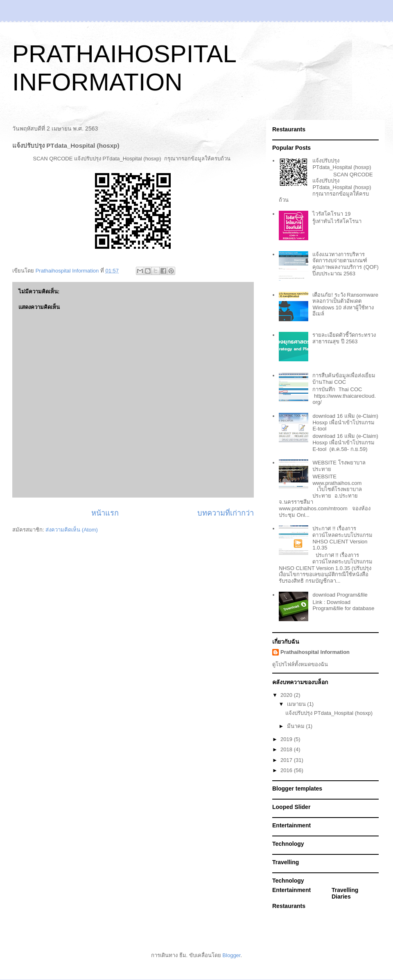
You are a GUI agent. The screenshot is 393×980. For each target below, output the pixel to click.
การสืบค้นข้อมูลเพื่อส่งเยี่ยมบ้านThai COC (344, 379)
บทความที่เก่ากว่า (226, 513)
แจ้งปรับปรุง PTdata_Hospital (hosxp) (342, 164)
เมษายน (297, 704)
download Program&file (340, 595)
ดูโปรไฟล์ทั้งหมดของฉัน (300, 664)
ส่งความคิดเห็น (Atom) (72, 530)
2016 (287, 770)
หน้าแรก (105, 513)
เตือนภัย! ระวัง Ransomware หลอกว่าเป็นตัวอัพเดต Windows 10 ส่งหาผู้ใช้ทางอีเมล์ (345, 304)
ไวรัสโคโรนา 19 (331, 214)
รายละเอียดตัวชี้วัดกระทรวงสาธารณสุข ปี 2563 (344, 338)
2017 (287, 760)
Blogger (231, 955)
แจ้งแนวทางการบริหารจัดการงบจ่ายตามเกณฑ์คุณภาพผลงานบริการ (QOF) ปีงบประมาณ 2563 (345, 264)
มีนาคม (297, 726)
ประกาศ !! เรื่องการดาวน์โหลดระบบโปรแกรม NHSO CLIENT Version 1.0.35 (342, 538)
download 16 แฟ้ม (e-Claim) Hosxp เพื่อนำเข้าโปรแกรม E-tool (345, 422)
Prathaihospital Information (315, 652)
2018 (287, 749)
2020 (287, 695)
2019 (287, 739)
